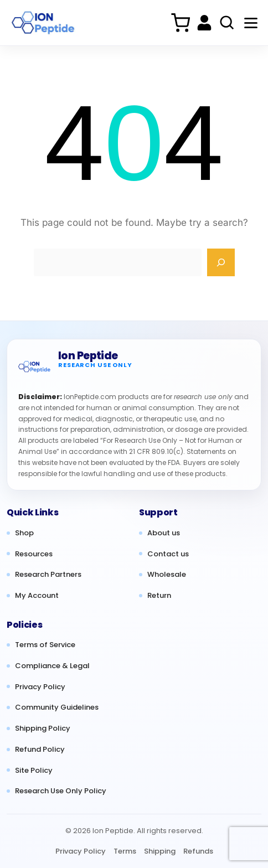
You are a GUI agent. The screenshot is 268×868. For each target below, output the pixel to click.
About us (164, 533)
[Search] (221, 262)
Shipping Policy (43, 728)
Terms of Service (45, 645)
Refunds (198, 851)
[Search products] (227, 23)
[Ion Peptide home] (34, 366)
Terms (125, 851)
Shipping (160, 851)
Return (159, 596)
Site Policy (34, 771)
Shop (24, 533)
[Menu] (251, 23)
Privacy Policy (40, 687)
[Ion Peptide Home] (44, 23)
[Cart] (180, 23)
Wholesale (167, 575)
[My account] (204, 23)
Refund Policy (40, 750)
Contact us (168, 554)
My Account (37, 596)
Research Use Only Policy (61, 791)
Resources (34, 554)
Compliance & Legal (52, 666)
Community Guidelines (57, 707)
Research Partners (48, 575)
